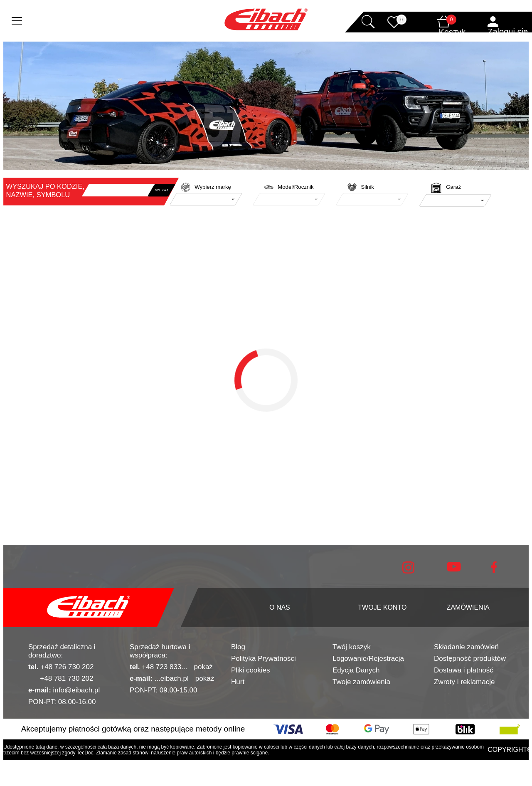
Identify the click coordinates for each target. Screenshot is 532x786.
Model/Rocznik (296, 187)
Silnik (367, 187)
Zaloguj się (508, 32)
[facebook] (494, 571)
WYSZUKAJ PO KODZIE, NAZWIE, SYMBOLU (45, 190)
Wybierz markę (213, 187)
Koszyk (452, 32)
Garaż (453, 187)
